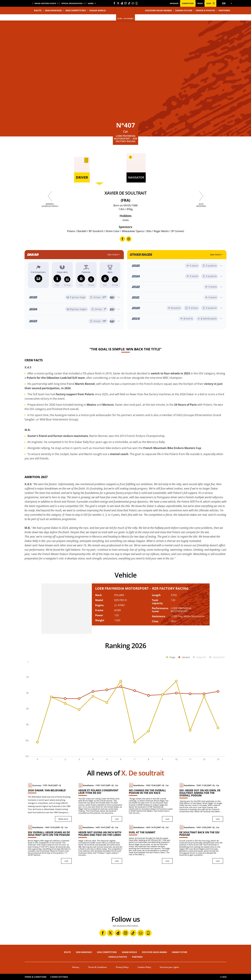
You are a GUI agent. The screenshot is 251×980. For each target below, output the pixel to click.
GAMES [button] (91, 3)
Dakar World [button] (98, 10)
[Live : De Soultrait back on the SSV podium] (201, 844)
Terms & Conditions (97, 967)
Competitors (188, 3)
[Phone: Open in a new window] (137, 3)
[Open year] (74, 297)
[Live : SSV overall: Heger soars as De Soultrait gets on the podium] (50, 844)
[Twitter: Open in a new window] (118, 3)
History (76, 967)
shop (210, 3)
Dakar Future (184, 10)
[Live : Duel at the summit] (151, 844)
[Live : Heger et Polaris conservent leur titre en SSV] (100, 802)
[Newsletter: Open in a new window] (133, 3)
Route (67, 952)
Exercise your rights (169, 967)
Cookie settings (59, 977)
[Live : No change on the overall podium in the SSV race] (151, 802)
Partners (224, 10)
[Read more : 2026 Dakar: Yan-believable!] (50, 802)
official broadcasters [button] (72, 3)
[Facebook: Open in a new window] (114, 3)
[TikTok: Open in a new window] (129, 3)
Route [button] (38, 10)
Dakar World (129, 952)
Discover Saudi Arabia (158, 10)
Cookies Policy (144, 967)
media (200, 3)
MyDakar (174, 3)
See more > (114, 254)
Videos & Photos (205, 10)
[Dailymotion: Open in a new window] (122, 3)
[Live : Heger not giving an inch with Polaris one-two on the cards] (100, 844)
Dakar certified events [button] (45, 3)
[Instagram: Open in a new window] (125, 3)
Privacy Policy (122, 967)
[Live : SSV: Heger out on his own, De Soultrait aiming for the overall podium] (201, 802)
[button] (225, 3)
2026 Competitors (76, 10)
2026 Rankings (53, 10)
